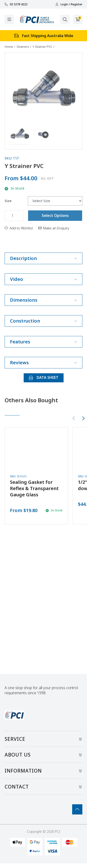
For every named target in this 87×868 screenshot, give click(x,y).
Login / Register (69, 4)
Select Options (55, 215)
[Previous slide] (74, 418)
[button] (20, 135)
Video (43, 279)
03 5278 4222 (16, 4)
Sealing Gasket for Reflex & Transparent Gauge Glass (34, 488)
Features (43, 342)
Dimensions (43, 300)
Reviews (43, 363)
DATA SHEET (44, 377)
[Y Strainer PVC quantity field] (14, 216)
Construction (43, 321)
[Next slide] (83, 418)
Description (43, 258)
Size (8, 201)
